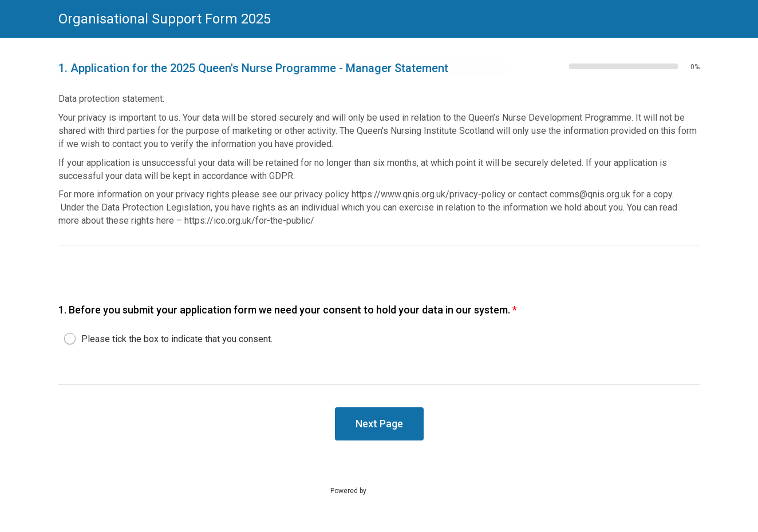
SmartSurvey (400, 490)
